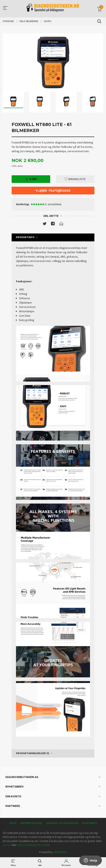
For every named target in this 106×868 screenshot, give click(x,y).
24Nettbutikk (60, 852)
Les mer (7, 845)
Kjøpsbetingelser (31, 823)
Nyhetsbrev (90, 823)
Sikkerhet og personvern (62, 823)
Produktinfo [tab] (25, 237)
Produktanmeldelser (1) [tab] (32, 753)
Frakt (13, 823)
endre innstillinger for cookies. (34, 845)
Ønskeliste (75, 179)
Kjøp (31, 179)
